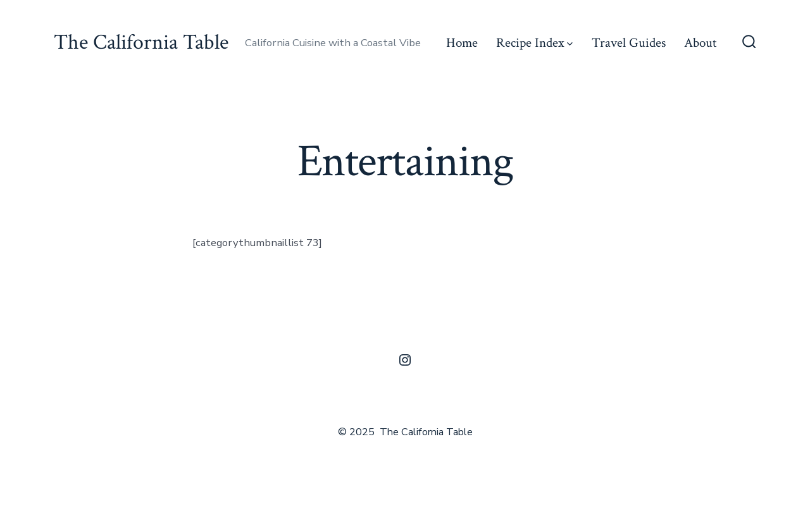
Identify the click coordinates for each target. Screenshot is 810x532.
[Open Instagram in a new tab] (405, 360)
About (700, 43)
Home (462, 43)
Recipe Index (534, 43)
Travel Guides (629, 43)
